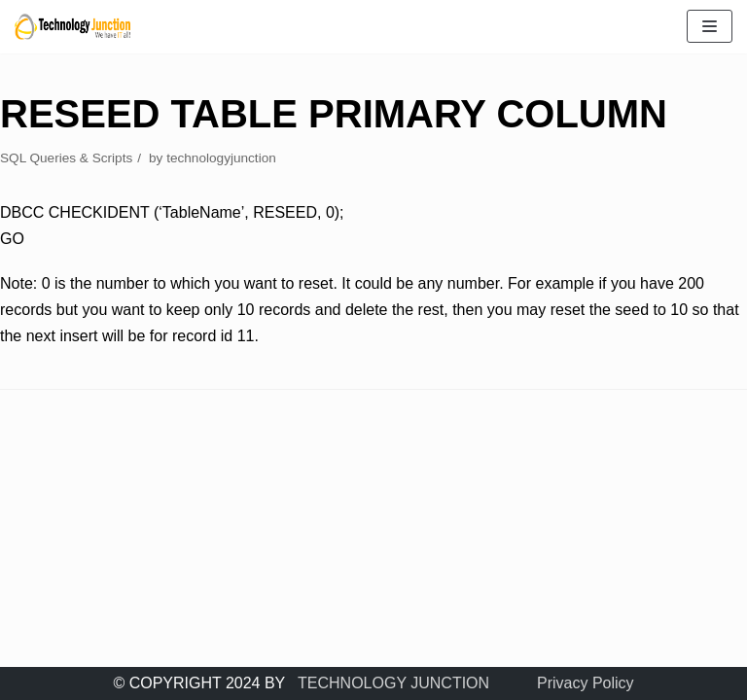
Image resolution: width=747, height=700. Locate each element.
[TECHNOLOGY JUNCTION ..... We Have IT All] (73, 27)
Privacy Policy (586, 683)
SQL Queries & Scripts (66, 158)
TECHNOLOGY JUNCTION (393, 683)
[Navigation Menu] (710, 26)
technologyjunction (221, 158)
